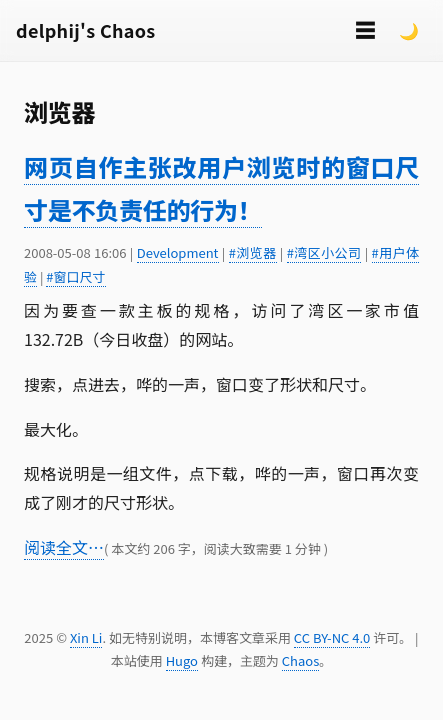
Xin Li (86, 637)
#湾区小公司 (324, 252)
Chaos (300, 660)
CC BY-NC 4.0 (332, 637)
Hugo (182, 660)
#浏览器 (253, 252)
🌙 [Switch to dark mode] (409, 30)
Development (178, 252)
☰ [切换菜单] (365, 29)
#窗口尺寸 (75, 276)
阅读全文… (64, 547)
